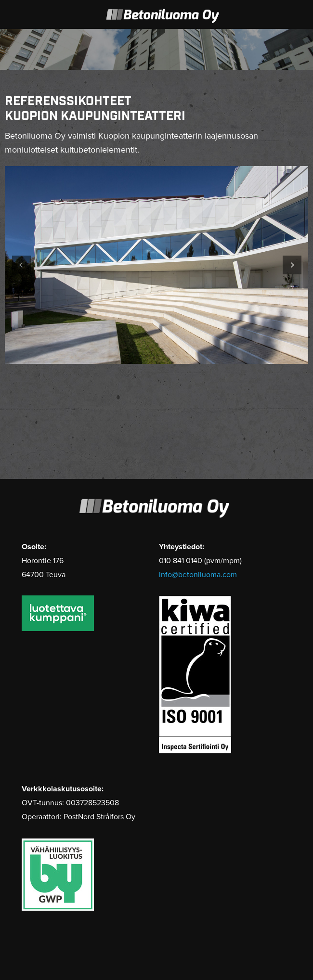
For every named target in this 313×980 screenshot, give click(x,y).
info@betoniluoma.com (198, 575)
